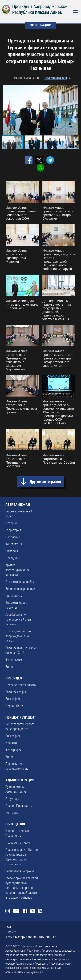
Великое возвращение (20, 589)
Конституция (14, 544)
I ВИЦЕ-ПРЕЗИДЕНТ (21, 717)
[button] (76, 110)
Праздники (13, 558)
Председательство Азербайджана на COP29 (18, 636)
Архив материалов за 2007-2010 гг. (31, 937)
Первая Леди (14, 706)
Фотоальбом (14, 660)
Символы (12, 551)
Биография (13, 699)
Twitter (33, 911)
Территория (13, 530)
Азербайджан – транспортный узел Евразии (18, 619)
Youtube (16, 911)
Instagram (8, 911)
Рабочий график (16, 692)
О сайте (11, 932)
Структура (12, 799)
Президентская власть (21, 685)
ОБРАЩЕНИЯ (15, 824)
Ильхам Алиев (48, 12)
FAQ (8, 927)
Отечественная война (20, 582)
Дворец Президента (19, 806)
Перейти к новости (56, 78)
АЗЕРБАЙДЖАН (18, 505)
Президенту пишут (18, 843)
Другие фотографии (45, 482)
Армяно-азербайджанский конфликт (17, 570)
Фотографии (13, 750)
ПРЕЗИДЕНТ (15, 678)
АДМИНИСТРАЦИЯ (20, 780)
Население (13, 537)
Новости (11, 743)
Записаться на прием (20, 871)
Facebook (25, 911)
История (11, 523)
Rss (40, 911)
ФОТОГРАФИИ (40, 25)
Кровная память (16, 596)
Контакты (12, 813)
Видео (9, 667)
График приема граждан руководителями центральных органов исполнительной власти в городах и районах (22, 888)
